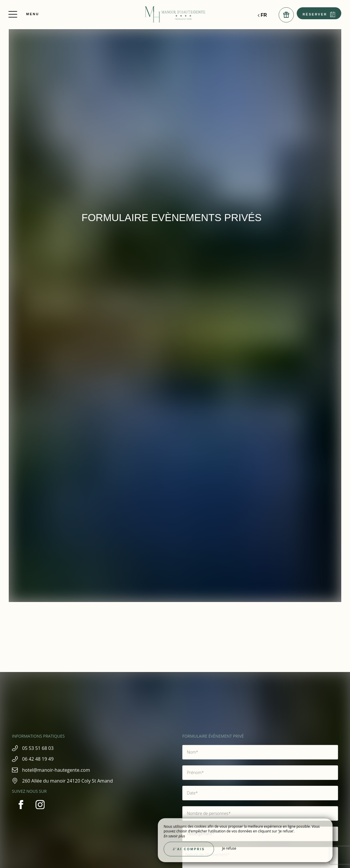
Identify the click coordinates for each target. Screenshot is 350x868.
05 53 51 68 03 (42, 748)
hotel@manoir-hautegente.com (60, 770)
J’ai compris (189, 849)
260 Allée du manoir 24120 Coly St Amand (71, 781)
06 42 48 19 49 (42, 759)
